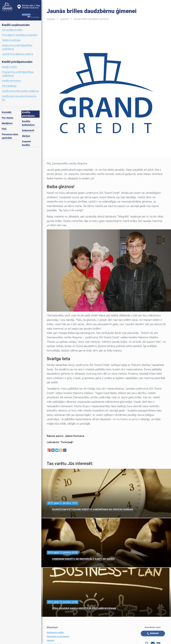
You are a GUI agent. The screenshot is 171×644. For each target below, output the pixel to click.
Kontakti (7, 112)
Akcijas (26, 136)
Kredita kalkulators (28, 123)
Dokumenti (28, 130)
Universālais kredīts (12, 30)
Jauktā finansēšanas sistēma (17, 54)
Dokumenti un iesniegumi (58, 636)
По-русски (35, 17)
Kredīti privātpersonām (17, 62)
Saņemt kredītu (26, 143)
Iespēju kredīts (9, 67)
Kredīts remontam (11, 81)
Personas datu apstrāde (10, 136)
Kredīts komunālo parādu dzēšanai (20, 91)
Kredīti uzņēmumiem (16, 25)
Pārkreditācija (9, 86)
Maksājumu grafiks (55, 633)
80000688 (154, 633)
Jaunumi (51, 640)
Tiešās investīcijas (11, 40)
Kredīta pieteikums (28, 114)
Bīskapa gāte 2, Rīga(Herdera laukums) (31, 7)
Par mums (7, 118)
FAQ (4, 129)
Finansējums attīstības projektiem (20, 35)
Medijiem (7, 123)
